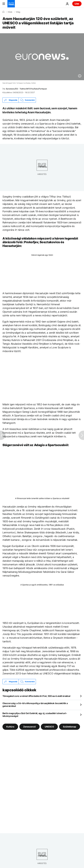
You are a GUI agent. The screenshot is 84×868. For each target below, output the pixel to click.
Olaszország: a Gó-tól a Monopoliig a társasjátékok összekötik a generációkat (35, 705)
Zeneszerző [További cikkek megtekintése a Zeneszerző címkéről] (29, 727)
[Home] (3, 12)
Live (77, 4)
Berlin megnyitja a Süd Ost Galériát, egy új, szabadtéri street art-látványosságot (35, 715)
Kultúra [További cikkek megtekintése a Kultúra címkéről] (10, 727)
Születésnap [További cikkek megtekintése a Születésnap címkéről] (70, 727)
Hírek (10, 12)
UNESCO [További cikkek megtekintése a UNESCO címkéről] (49, 727)
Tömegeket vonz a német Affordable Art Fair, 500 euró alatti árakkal (36, 696)
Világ (18, 12)
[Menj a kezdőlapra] (11, 4)
